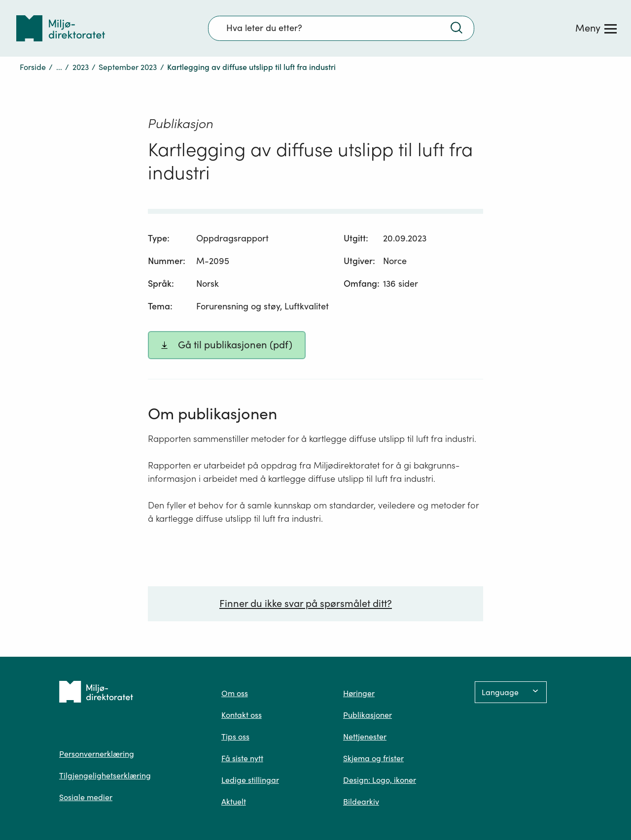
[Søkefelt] (341, 28)
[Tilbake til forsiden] (61, 28)
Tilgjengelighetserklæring (105, 775)
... (59, 67)
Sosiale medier (86, 797)
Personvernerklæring (97, 754)
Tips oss (235, 737)
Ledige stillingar (250, 780)
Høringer (359, 693)
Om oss (235, 693)
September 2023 (128, 67)
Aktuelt (234, 802)
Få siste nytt (242, 758)
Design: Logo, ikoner (380, 780)
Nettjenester (365, 737)
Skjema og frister (373, 758)
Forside (33, 67)
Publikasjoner (368, 715)
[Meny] (596, 28)
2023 (81, 67)
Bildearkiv (361, 802)
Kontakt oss (242, 715)
